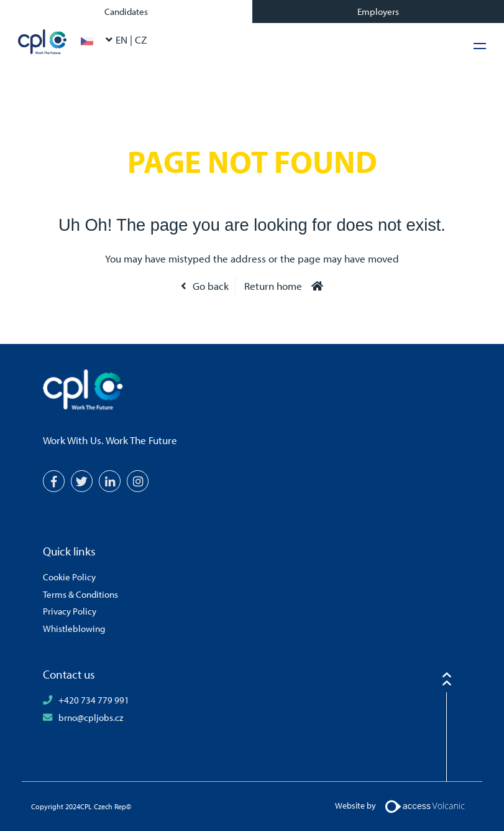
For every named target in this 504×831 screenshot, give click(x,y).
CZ (141, 39)
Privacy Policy (70, 611)
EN (123, 39)
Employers (378, 11)
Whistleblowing (74, 628)
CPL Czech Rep (43, 42)
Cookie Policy (69, 577)
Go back (211, 286)
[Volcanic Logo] (425, 805)
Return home (273, 286)
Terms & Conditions (80, 594)
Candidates (126, 11)
